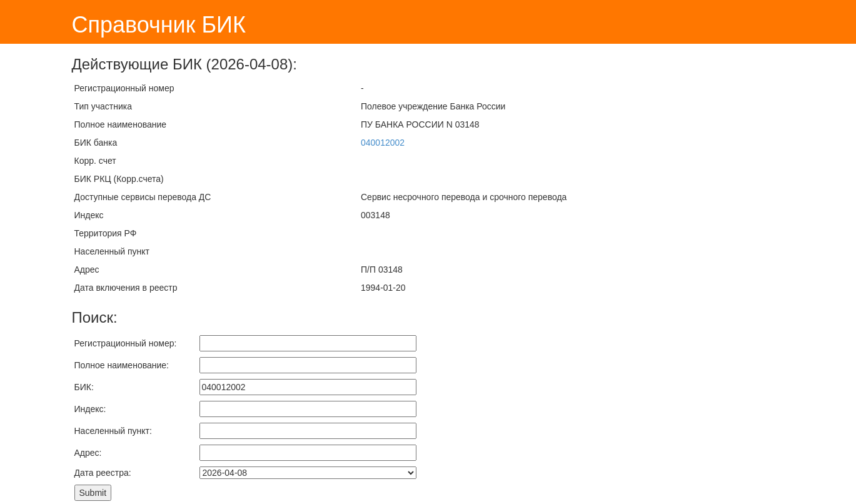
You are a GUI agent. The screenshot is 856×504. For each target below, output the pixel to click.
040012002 (383, 143)
